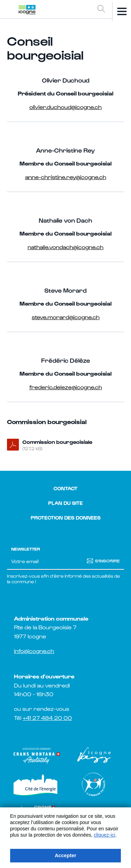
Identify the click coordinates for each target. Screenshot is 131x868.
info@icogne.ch (34, 651)
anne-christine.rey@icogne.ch (66, 177)
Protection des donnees (66, 518)
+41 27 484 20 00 (47, 718)
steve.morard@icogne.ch (66, 317)
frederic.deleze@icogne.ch (66, 387)
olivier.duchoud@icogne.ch (65, 107)
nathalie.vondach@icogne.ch (65, 247)
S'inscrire (107, 561)
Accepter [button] (66, 855)
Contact (65, 488)
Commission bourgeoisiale (71, 445)
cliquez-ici (105, 835)
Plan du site (65, 503)
